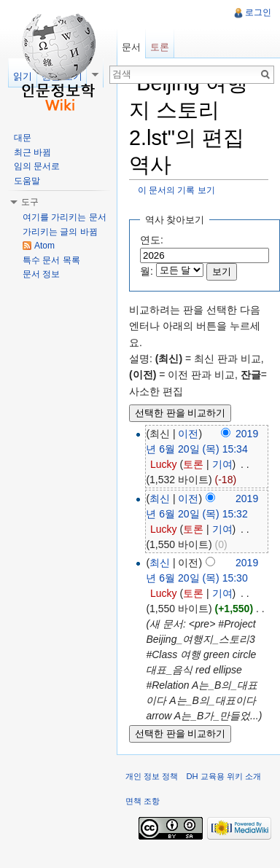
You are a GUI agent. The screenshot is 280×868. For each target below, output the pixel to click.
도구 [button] (30, 202)
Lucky (164, 464)
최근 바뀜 (32, 152)
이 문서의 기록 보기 (176, 190)
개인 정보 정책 (152, 776)
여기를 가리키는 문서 (65, 217)
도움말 (27, 181)
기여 (222, 464)
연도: (152, 240)
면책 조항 (143, 801)
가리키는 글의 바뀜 (60, 232)
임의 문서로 (37, 166)
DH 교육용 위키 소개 (223, 776)
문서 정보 (41, 274)
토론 (193, 464)
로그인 (258, 12)
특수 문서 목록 (51, 260)
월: (147, 271)
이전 (188, 434)
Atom (44, 246)
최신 (160, 498)
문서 (131, 47)
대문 (23, 138)
